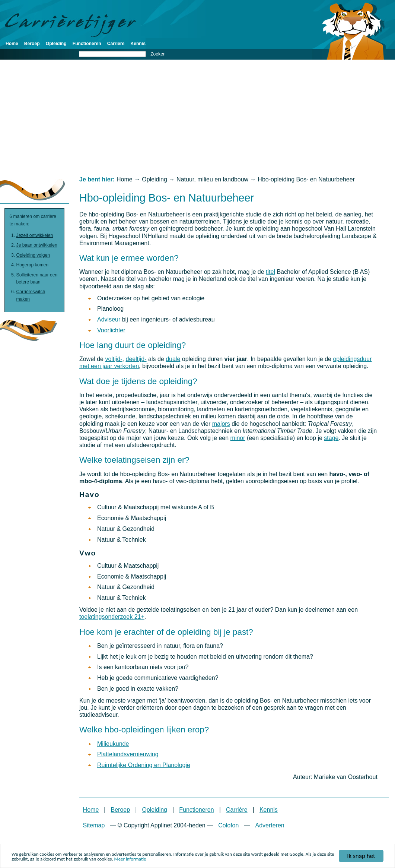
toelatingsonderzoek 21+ (112, 617)
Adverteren (270, 825)
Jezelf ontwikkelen (35, 235)
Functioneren (87, 44)
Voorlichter (111, 330)
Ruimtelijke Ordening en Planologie (144, 765)
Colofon (228, 825)
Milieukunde (113, 744)
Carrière (116, 44)
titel (270, 272)
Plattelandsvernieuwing (128, 754)
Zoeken (158, 54)
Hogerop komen (33, 265)
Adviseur (109, 319)
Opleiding (56, 44)
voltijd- (114, 359)
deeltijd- (136, 359)
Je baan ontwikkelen (37, 245)
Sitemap (94, 825)
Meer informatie (130, 860)
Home (12, 44)
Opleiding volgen (33, 255)
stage (331, 438)
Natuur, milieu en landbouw (213, 179)
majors (221, 424)
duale (173, 359)
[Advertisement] (197, 118)
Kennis (138, 44)
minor (238, 438)
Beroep (32, 44)
